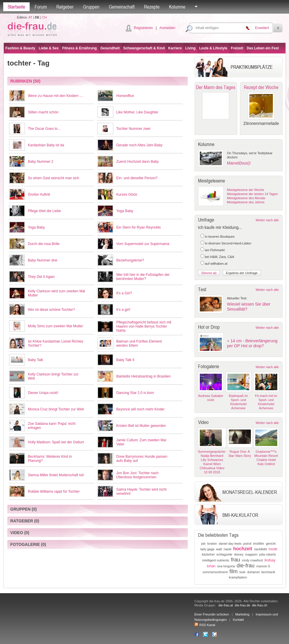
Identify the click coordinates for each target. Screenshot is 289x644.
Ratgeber (65, 7)
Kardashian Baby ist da (46, 145)
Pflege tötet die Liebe (44, 211)
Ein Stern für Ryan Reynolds (138, 227)
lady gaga (207, 549)
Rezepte (152, 7)
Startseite (16, 7)
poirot (247, 544)
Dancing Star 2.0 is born (135, 393)
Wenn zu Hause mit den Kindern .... (56, 96)
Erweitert (262, 28)
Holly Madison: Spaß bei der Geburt (56, 442)
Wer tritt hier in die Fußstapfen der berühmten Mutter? (143, 277)
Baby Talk (36, 360)
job (203, 544)
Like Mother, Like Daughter (137, 112)
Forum (41, 7)
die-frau (245, 566)
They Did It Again (41, 277)
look (242, 572)
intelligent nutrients (216, 560)
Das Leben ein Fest (263, 48)
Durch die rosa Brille (44, 244)
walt (219, 549)
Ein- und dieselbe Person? (137, 178)
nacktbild (260, 549)
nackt (227, 549)
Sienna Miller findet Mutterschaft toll (56, 475)
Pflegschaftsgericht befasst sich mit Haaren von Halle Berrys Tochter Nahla (144, 326)
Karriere (175, 48)
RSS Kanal (205, 625)
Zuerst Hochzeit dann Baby (137, 162)
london (212, 544)
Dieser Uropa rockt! (43, 393)
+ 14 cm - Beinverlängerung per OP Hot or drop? (252, 343)
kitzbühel (208, 554)
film (234, 571)
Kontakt (238, 620)
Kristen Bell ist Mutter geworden (141, 426)
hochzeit (243, 549)
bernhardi (268, 572)
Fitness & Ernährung (80, 48)
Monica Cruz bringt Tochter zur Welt (56, 409)
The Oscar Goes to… (44, 129)
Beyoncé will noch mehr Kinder (140, 409)
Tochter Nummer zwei (133, 129)
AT (30, 17)
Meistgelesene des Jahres (246, 202)
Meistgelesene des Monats (246, 198)
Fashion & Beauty (20, 48)
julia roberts (267, 554)
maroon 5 (263, 566)
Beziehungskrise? (130, 260)
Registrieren (143, 28)
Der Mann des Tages (216, 87)
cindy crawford (252, 560)
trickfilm (259, 544)
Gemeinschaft (122, 7)
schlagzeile (224, 554)
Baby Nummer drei (43, 260)
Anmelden (167, 28)
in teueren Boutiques (220, 237)
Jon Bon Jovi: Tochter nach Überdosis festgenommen (137, 475)
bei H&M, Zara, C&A (220, 257)
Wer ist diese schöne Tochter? (51, 310)
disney (239, 554)
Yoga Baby (125, 211)
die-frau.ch (260, 605)
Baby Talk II (125, 360)
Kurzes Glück (127, 194)
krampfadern (238, 577)
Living (190, 48)
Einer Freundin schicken (212, 614)
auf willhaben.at (216, 264)
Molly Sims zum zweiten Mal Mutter (55, 326)
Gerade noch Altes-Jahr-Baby (139, 145)
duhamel (253, 572)
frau (235, 560)
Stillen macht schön (43, 112)
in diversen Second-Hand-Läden (228, 243)
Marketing (242, 614)
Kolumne (177, 7)
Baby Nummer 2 (41, 162)
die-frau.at (226, 605)
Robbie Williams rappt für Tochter (54, 492)
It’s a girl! (123, 310)
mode (273, 549)
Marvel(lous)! (239, 163)
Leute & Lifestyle (213, 48)
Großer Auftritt (39, 194)
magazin (251, 554)
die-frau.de (242, 605)
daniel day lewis (230, 544)
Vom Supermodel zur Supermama (143, 244)
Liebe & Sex (49, 48)
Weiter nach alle (267, 220)
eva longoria (226, 566)
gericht (271, 544)
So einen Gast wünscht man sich (54, 178)
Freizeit (237, 48)
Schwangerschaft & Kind (144, 48)
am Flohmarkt (215, 250)
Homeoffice (125, 96)
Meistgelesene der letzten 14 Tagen (252, 194)
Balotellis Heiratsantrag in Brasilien (143, 376)
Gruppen (91, 7)
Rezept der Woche (261, 87)
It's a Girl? (124, 293)
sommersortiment (215, 572)
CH (44, 17)
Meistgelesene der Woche (246, 190)
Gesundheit (110, 48)
